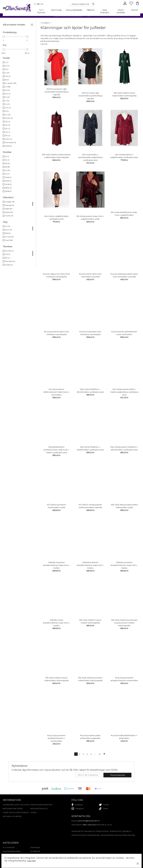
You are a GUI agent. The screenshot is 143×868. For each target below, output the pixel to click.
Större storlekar (121, 11)
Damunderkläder (74, 10)
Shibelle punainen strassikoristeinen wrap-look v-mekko (124, 565)
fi (35, 4)
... (95, 754)
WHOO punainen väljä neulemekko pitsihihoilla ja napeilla (56, 92)
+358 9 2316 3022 (89, 825)
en (42, 4)
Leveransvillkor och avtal (16, 805)
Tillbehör (91, 10)
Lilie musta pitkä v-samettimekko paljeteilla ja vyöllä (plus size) (90, 157)
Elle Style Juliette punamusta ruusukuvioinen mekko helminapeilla (124, 623)
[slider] (4, 37)
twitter (104, 805)
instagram (78, 809)
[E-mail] (89, 775)
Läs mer (32, 861)
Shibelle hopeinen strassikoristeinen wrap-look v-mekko (56, 565)
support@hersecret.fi (88, 821)
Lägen (33, 812)
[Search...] (80, 4)
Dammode (56, 10)
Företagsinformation (41, 805)
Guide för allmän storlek (16, 812)
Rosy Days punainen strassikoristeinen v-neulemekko (56, 738)
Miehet (135, 10)
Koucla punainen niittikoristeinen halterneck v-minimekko (56, 392)
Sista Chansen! (105, 11)
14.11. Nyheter (41, 11)
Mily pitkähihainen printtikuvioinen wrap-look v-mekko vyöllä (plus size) (56, 450)
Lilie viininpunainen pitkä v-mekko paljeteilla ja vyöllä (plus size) (124, 392)
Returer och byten (12, 816)
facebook (77, 805)
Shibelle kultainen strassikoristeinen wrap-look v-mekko (90, 565)
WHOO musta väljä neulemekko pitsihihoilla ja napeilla (90, 96)
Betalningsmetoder (13, 809)
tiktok (103, 809)
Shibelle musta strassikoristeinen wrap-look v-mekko (56, 623)
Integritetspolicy (39, 809)
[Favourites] (131, 4)
